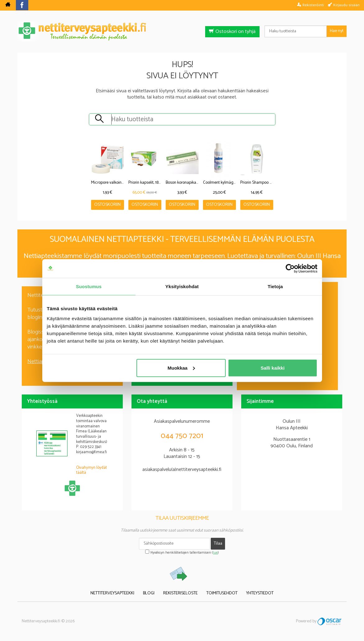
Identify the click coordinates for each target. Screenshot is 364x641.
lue (215, 553)
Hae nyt (337, 31)
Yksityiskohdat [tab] (182, 286)
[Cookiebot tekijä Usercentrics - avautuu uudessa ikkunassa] (290, 269)
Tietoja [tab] (275, 286)
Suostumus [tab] (89, 286)
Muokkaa (181, 368)
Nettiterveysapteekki (112, 594)
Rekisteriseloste (180, 594)
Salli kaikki (273, 368)
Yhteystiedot (260, 594)
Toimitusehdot (222, 594)
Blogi (149, 594)
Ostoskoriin (107, 205)
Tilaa (218, 544)
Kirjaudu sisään (346, 5)
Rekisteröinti (313, 5)
